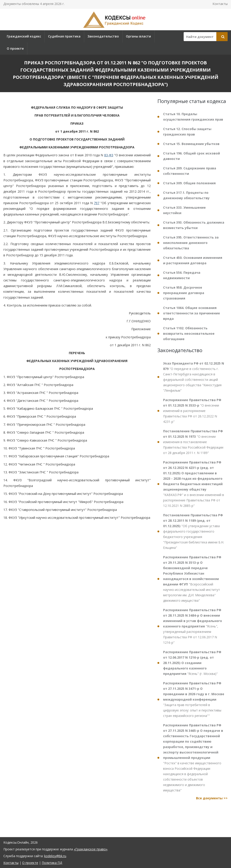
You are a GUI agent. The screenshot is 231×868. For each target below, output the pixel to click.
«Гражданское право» (91, 849)
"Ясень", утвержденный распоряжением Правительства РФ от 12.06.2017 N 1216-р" (193, 626)
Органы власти (138, 36)
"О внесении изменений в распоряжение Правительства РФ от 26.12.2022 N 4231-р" (192, 411)
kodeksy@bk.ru (55, 856)
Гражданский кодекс (24, 36)
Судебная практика (64, 36)
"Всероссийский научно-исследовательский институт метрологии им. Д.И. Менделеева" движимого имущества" (192, 579)
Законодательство (103, 36)
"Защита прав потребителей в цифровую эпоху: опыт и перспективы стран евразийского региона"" (194, 699)
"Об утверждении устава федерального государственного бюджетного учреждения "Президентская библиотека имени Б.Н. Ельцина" (194, 531)
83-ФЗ (109, 155)
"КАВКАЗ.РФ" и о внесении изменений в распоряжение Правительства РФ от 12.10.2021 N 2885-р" (194, 484)
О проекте (15, 48)
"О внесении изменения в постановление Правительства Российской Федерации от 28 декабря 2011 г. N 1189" (193, 442)
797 (97, 203)
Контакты (220, 4)
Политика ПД (52, 863)
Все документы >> (212, 798)
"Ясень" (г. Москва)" (192, 663)
